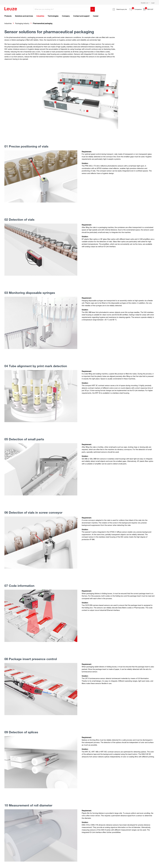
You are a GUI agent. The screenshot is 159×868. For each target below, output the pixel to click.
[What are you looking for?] (62, 9)
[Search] (93, 9)
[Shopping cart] (148, 9)
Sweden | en (145, 3)
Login (153, 3)
